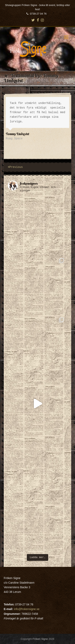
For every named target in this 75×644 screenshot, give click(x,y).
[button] (66, 38)
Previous (15, 167)
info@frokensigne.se (27, 609)
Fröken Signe (40, 639)
